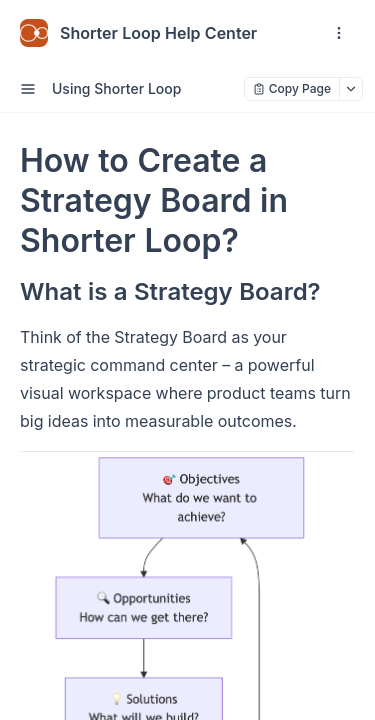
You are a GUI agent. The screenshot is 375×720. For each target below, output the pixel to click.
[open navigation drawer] (339, 33)
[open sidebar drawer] (28, 89)
